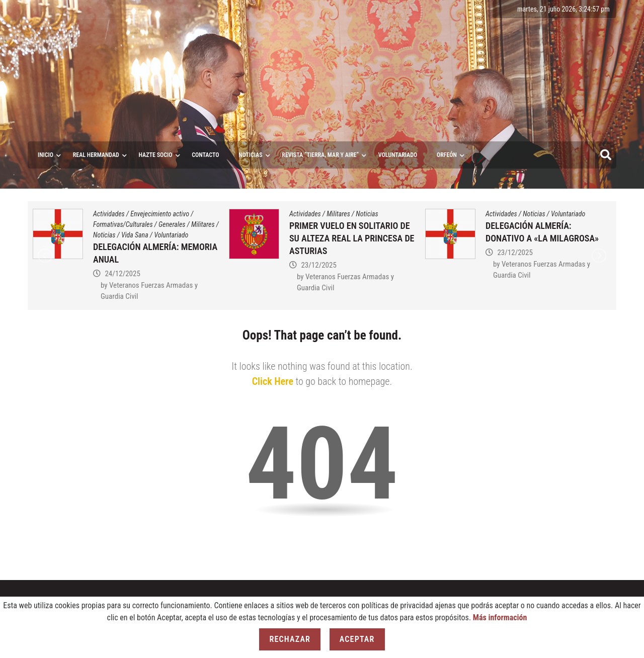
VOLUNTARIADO (398, 155)
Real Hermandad (96, 155)
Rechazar (290, 639)
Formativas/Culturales (123, 224)
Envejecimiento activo (160, 214)
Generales (172, 224)
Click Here (273, 381)
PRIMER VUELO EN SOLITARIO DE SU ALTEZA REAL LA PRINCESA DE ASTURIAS (352, 238)
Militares (203, 224)
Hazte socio (156, 155)
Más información (500, 618)
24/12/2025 (122, 274)
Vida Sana (135, 235)
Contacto (205, 155)
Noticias (250, 155)
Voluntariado (171, 235)
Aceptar (357, 639)
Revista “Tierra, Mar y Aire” (320, 155)
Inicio (46, 155)
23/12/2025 (318, 265)
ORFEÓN (447, 155)
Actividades (109, 214)
